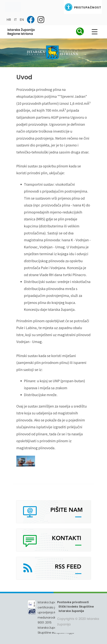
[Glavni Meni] (95, 32)
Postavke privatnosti (73, 602)
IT (15, 20)
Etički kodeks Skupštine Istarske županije (76, 609)
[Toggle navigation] (13, 7)
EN (22, 20)
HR (9, 20)
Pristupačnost (83, 7)
